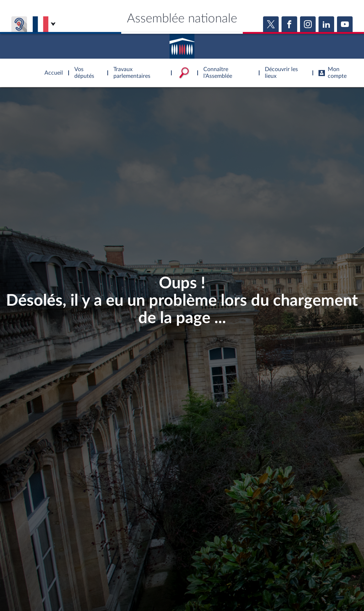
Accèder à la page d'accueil (182, 44)
